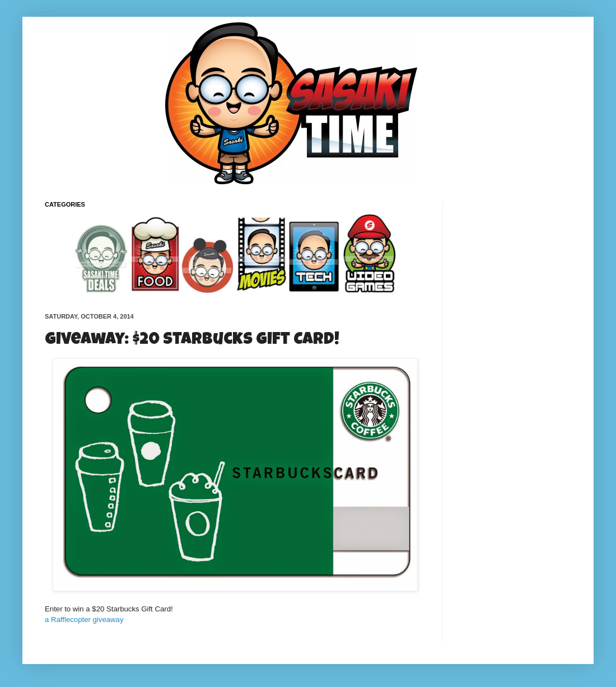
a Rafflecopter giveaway (84, 620)
